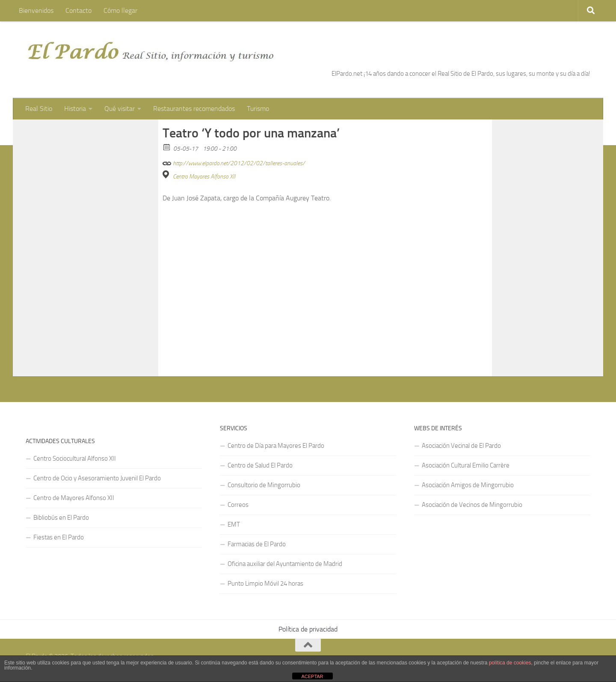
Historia (75, 109)
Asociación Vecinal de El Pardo (461, 446)
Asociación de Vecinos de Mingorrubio (472, 505)
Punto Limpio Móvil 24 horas (265, 584)
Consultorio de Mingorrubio (264, 485)
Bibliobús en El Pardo (61, 518)
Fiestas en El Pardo (59, 537)
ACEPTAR (312, 676)
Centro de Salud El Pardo (260, 465)
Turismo (258, 109)
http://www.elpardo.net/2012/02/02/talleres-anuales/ (234, 162)
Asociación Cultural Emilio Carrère (466, 465)
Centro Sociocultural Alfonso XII (75, 459)
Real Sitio (39, 109)
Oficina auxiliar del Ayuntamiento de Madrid (285, 564)
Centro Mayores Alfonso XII (204, 177)
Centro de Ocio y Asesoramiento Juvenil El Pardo (97, 478)
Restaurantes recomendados (194, 109)
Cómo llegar (120, 10)
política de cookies (510, 663)
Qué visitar (120, 109)
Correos (238, 505)
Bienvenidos (36, 10)
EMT (234, 524)
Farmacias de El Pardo (257, 544)
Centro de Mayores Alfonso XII (74, 498)
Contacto (78, 10)
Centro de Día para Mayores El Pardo (276, 446)
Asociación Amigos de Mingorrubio (468, 485)
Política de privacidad (308, 629)
